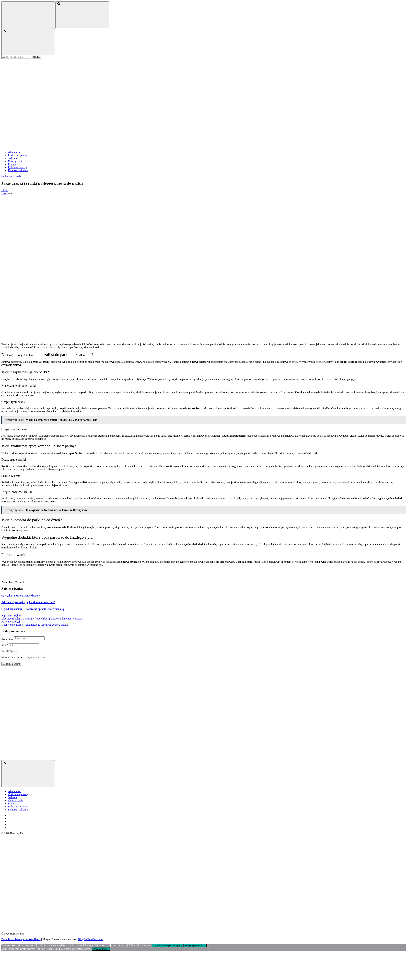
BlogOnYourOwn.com (90, 940)
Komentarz (7, 640)
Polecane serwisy (18, 167)
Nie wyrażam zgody (172, 946)
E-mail (6, 652)
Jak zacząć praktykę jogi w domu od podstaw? (28, 602)
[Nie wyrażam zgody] (208, 947)
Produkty (13, 164)
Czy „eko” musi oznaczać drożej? (21, 596)
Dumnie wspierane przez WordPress (21, 940)
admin (5, 190)
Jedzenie (13, 158)
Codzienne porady (18, 155)
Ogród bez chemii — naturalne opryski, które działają (33, 609)
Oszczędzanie (16, 161)
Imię (5, 645)
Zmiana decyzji (101, 949)
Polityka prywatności (195, 946)
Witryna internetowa (12, 658)
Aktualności (15, 152)
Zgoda (157, 946)
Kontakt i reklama (18, 170)
